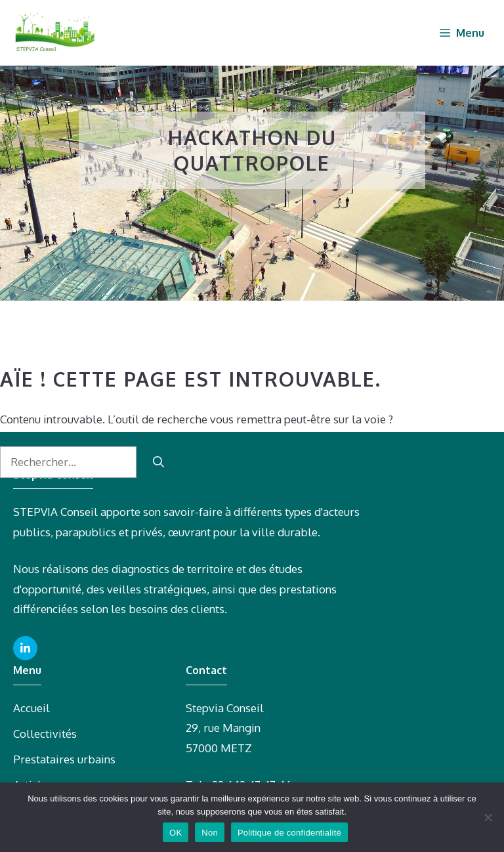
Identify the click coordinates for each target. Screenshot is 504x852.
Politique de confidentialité (289, 833)
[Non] (488, 817)
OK (176, 833)
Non (210, 833)
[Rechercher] (158, 462)
